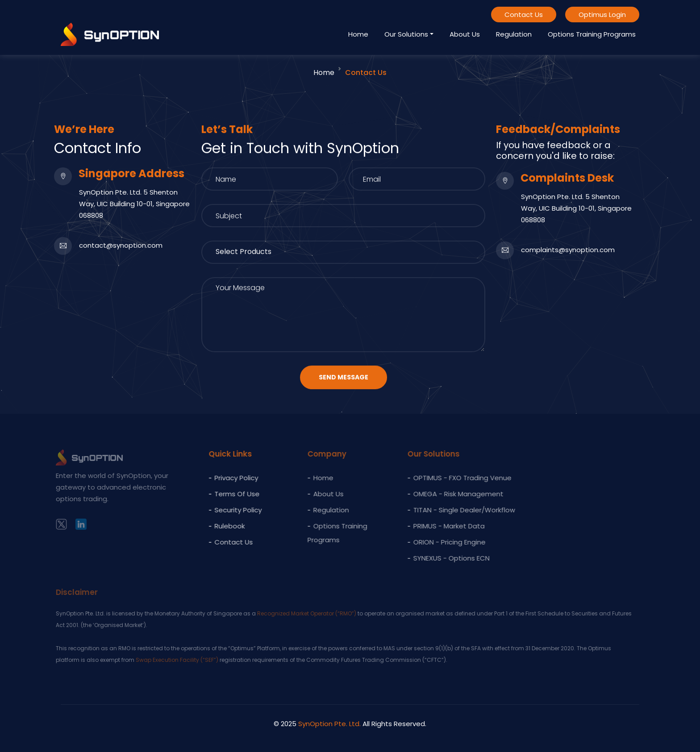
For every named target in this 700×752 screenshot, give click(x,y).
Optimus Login (602, 15)
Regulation (514, 34)
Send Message (344, 379)
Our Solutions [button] (406, 34)
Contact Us (524, 15)
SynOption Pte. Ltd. (329, 724)
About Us (465, 34)
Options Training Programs (592, 34)
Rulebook (223, 526)
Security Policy (232, 510)
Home (358, 34)
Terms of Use (231, 494)
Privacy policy (230, 478)
